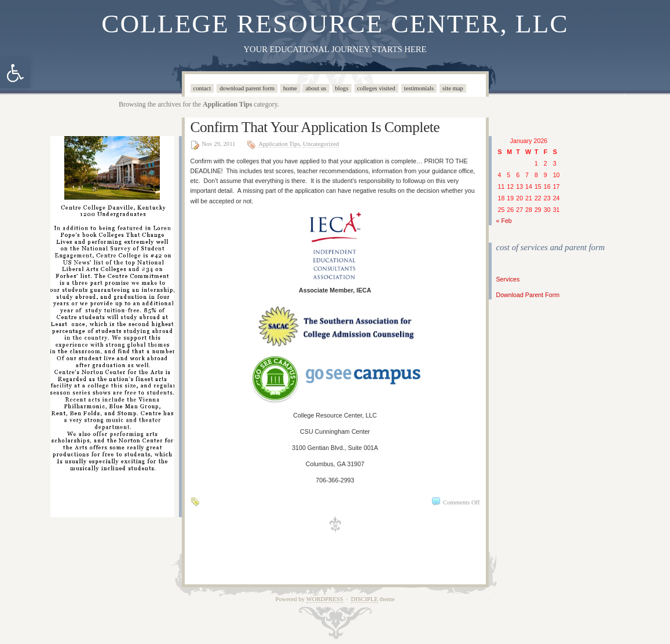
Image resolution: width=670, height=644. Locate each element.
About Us (316, 88)
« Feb (504, 221)
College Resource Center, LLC (335, 24)
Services (508, 279)
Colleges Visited (376, 88)
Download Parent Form (247, 88)
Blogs (342, 88)
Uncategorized (321, 144)
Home (290, 88)
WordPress (325, 599)
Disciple (365, 599)
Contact (202, 88)
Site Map (453, 88)
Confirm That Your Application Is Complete (315, 127)
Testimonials (419, 88)
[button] (15, 73)
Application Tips (279, 144)
